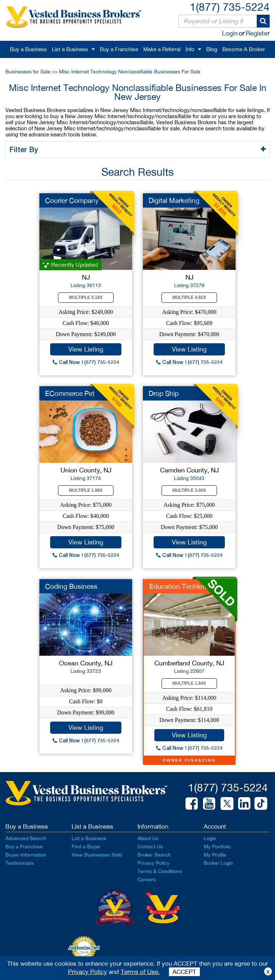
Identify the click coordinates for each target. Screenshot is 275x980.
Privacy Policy (153, 863)
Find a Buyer (86, 846)
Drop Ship (164, 393)
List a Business (70, 49)
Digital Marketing (174, 200)
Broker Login (218, 863)
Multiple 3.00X (189, 490)
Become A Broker (244, 49)
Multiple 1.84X (189, 683)
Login (230, 33)
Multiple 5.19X (86, 297)
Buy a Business (28, 49)
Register (258, 33)
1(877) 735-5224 (230, 7)
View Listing (86, 349)
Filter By (25, 149)
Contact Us (150, 846)
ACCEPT (184, 972)
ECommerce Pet (70, 393)
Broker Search (154, 855)
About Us (148, 838)
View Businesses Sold (97, 855)
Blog (212, 49)
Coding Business (71, 586)
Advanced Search (26, 838)
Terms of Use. (140, 972)
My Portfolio (217, 846)
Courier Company (72, 200)
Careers (147, 879)
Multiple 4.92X (189, 297)
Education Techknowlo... (187, 586)
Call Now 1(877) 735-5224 (86, 362)
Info (190, 49)
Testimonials (20, 863)
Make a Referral (162, 49)
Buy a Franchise (119, 49)
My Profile (215, 855)
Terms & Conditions (160, 871)
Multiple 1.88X (86, 490)
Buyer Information (26, 855)
